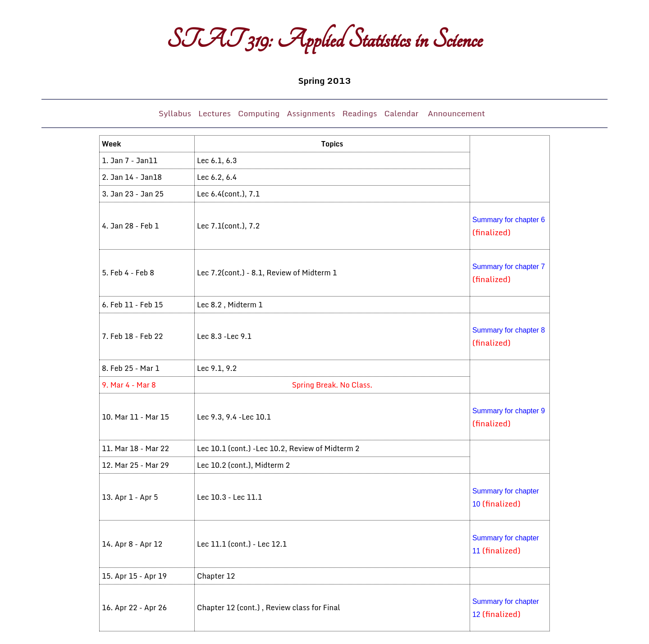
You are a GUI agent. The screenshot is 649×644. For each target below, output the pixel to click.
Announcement (456, 113)
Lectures (215, 113)
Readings (359, 113)
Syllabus (175, 113)
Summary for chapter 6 (509, 220)
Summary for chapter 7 (509, 267)
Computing (259, 113)
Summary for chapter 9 (509, 411)
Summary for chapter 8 (509, 330)
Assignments (311, 113)
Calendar (402, 113)
